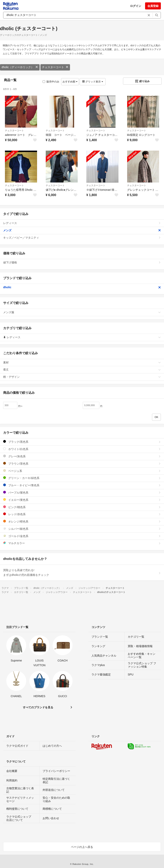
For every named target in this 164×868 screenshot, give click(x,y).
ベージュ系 (82, 471)
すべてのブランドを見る (38, 707)
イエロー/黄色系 (82, 500)
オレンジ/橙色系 (82, 521)
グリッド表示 (93, 82)
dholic (82, 287)
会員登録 (153, 6)
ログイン (136, 6)
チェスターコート (55, 67)
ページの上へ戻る (82, 847)
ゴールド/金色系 (82, 536)
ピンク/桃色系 (82, 507)
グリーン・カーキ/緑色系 (82, 478)
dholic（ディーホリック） (20, 67)
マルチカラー (82, 543)
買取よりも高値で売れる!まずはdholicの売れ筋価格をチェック (82, 572)
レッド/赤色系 (82, 514)
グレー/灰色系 (82, 456)
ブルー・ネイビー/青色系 (82, 485)
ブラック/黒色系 (82, 442)
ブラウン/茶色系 (82, 464)
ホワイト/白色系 (82, 449)
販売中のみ (51, 82)
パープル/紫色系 (82, 492)
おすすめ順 (70, 82)
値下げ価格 (82, 262)
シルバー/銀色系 (82, 529)
